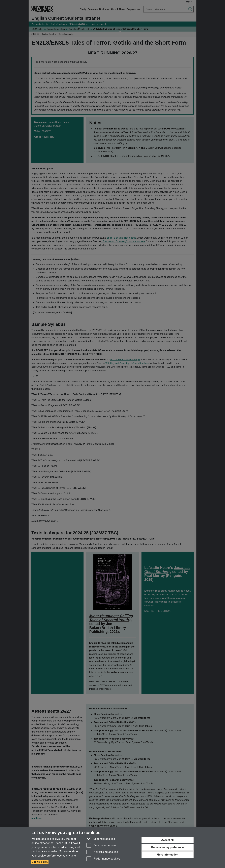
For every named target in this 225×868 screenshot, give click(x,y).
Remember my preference (168, 847)
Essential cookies (101, 839)
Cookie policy (40, 862)
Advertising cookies (102, 852)
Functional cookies (101, 846)
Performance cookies (103, 859)
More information (167, 855)
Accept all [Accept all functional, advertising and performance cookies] (167, 840)
